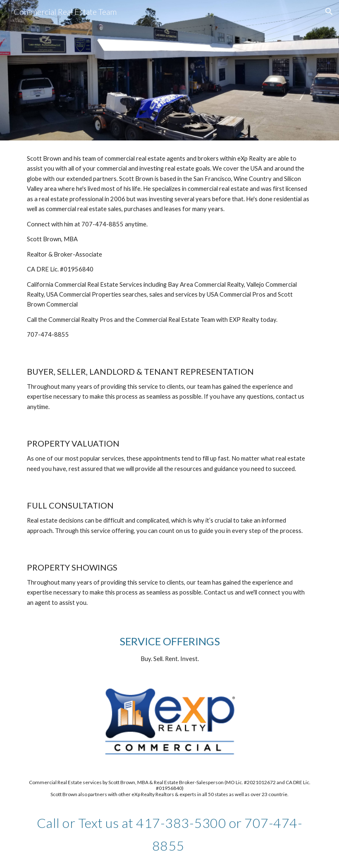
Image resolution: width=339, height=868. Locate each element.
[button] (329, 12)
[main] (169, 247)
